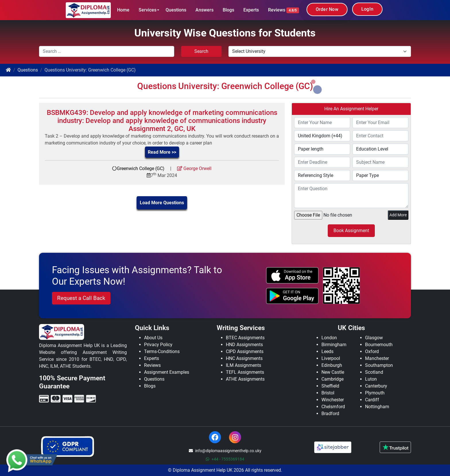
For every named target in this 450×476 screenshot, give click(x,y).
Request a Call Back (81, 298)
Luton (371, 379)
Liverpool (331, 358)
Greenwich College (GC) (141, 168)
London (329, 338)
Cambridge (332, 379)
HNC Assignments (244, 358)
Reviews (284, 10)
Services (148, 10)
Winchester (333, 400)
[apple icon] (292, 275)
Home (123, 10)
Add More (398, 215)
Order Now (327, 9)
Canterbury (376, 386)
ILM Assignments (244, 365)
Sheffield (330, 386)
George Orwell (194, 168)
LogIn (367, 9)
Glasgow (374, 338)
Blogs (228, 10)
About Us (153, 338)
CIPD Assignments (245, 351)
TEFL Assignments (245, 372)
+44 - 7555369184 (225, 459)
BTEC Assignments (245, 338)
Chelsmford (333, 407)
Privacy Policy (158, 345)
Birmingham (334, 345)
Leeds (327, 351)
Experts (251, 10)
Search (201, 51)
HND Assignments (244, 345)
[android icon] (292, 296)
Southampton (379, 365)
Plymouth (375, 393)
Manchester (377, 358)
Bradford (330, 414)
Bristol (328, 393)
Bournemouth (379, 345)
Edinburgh (332, 365)
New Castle (333, 372)
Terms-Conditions (162, 351)
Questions (176, 10)
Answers (204, 10)
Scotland (374, 372)
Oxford (372, 351)
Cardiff (372, 400)
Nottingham (377, 407)
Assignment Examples (167, 372)
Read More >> (162, 152)
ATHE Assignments (245, 379)
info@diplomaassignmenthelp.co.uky (225, 451)
